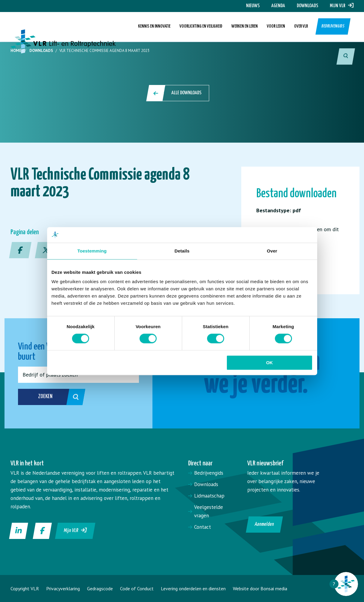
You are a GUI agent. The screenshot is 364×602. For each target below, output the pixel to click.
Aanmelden (264, 524)
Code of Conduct (137, 588)
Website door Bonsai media (260, 588)
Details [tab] (182, 251)
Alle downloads (178, 93)
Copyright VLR (25, 588)
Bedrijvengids (333, 27)
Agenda (278, 6)
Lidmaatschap (209, 496)
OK (270, 363)
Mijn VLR (342, 6)
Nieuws (253, 6)
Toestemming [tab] (92, 251)
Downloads (307, 6)
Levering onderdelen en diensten (193, 588)
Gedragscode (100, 588)
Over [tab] (272, 251)
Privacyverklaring (63, 588)
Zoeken (54, 397)
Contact (203, 527)
